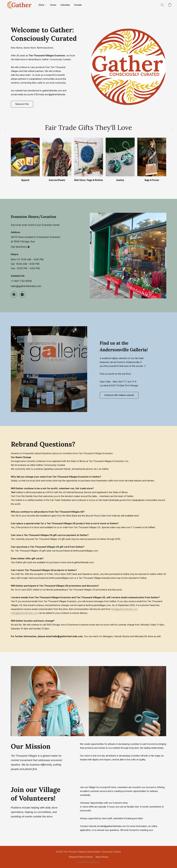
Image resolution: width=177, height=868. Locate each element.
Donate (78, 5)
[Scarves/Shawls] (57, 160)
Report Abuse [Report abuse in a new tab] (102, 857)
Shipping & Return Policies (81, 857)
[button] (19, 5)
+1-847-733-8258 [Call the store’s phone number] (21, 281)
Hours (53, 5)
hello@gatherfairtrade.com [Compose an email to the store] (26, 286)
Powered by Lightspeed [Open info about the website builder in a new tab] (89, 862)
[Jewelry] (120, 160)
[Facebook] (14, 295)
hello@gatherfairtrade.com (124, 609)
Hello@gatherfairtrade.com (24, 613)
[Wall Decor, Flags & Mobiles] (88, 160)
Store (42, 5)
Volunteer (65, 5)
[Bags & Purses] (152, 160)
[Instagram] (22, 295)
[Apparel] (25, 160)
